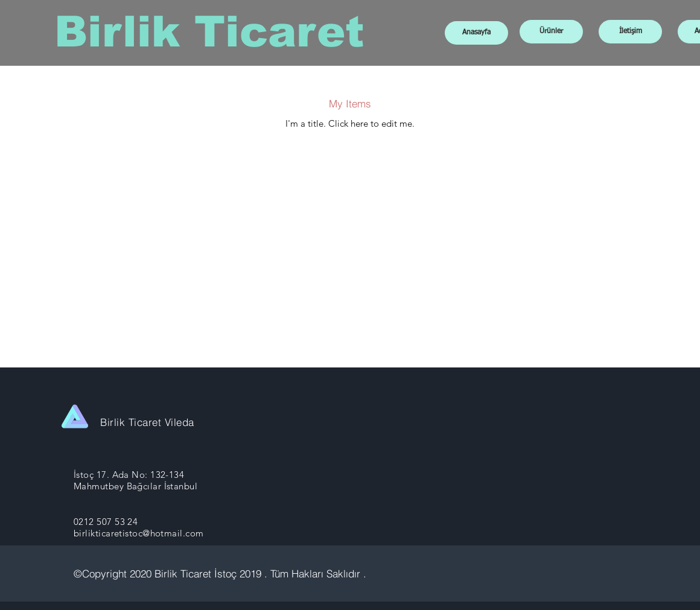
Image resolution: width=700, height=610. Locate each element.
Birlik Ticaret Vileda (147, 422)
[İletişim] (630, 32)
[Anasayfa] (476, 33)
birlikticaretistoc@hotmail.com (139, 533)
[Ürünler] (551, 32)
